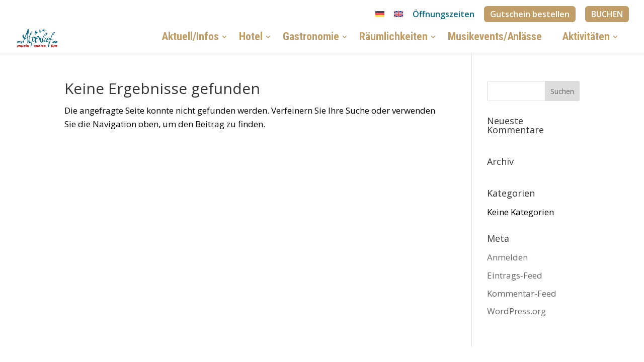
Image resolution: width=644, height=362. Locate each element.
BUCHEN (607, 14)
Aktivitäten (586, 39)
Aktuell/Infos (190, 39)
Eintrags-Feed (515, 275)
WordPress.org (516, 311)
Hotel (251, 39)
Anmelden (507, 257)
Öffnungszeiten (444, 15)
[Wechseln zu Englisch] (398, 17)
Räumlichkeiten (393, 39)
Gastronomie (311, 39)
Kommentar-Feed (522, 293)
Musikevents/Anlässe (495, 39)
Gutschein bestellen (530, 14)
